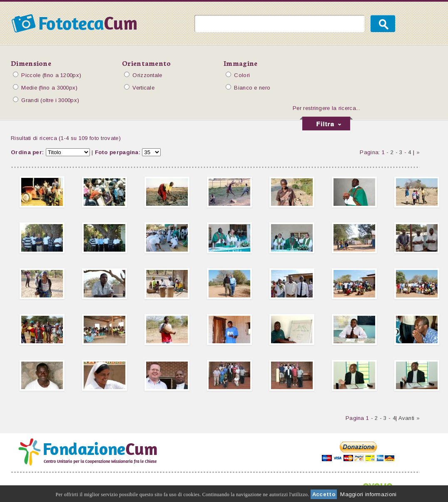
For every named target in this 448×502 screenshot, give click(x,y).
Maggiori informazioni (368, 494)
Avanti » (409, 418)
